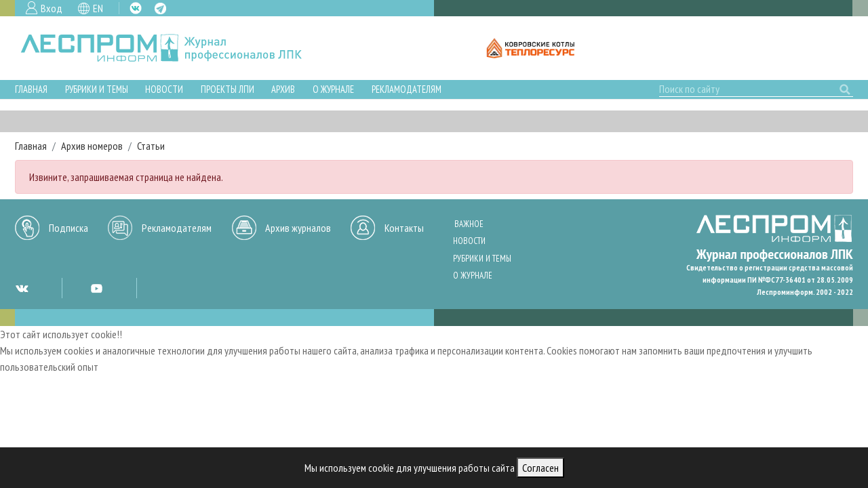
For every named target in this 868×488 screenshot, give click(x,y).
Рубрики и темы (97, 89)
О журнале (333, 89)
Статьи (151, 146)
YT (96, 288)
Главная (31, 89)
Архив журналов (298, 228)
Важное (469, 224)
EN (98, 8)
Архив (283, 89)
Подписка (68, 228)
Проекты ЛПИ (228, 89)
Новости (164, 89)
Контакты (404, 228)
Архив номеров (92, 146)
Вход (52, 8)
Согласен (540, 468)
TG (160, 8)
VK (136, 8)
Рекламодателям (407, 89)
